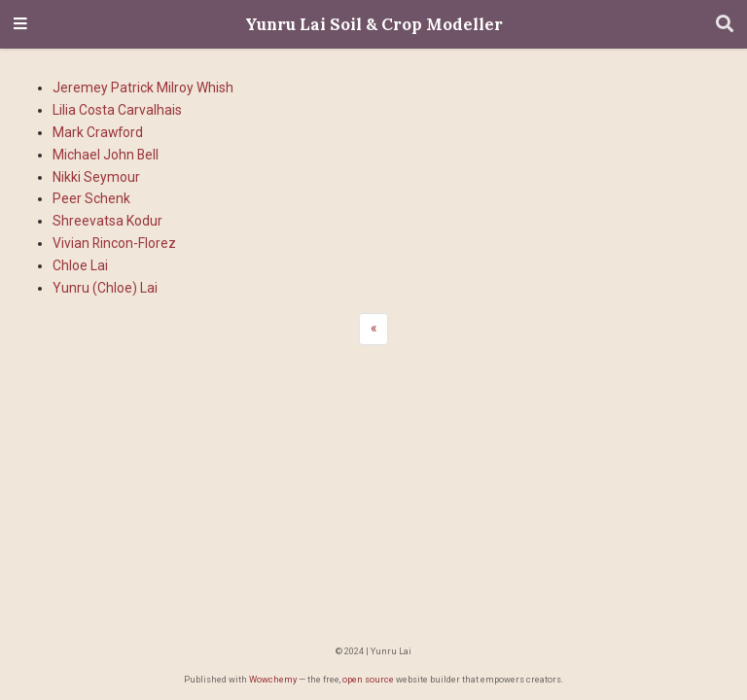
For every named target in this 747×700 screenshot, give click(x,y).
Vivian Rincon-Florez (114, 243)
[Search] (725, 25)
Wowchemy (273, 679)
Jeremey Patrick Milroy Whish (143, 87)
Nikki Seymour (96, 177)
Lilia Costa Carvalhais (117, 110)
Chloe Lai (80, 265)
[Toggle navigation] (20, 25)
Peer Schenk (91, 198)
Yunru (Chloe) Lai (105, 288)
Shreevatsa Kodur (107, 221)
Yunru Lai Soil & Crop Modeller (374, 24)
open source (368, 679)
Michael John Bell (106, 155)
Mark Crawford (98, 132)
